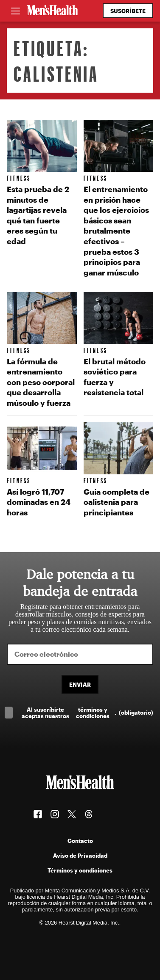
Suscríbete (128, 11)
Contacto (80, 841)
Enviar (80, 684)
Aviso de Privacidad (80, 855)
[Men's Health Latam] (53, 11)
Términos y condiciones (80, 870)
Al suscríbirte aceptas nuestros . (87, 713)
